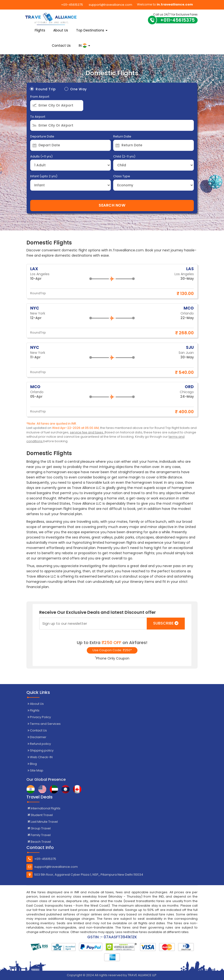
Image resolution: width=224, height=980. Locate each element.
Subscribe (166, 623)
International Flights (44, 808)
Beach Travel (39, 842)
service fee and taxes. (87, 432)
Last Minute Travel (43, 822)
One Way (76, 89)
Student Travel (40, 815)
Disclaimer (37, 737)
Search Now (112, 205)
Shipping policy (41, 750)
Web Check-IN (40, 757)
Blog (32, 764)
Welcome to (165, 4)
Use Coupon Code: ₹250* (112, 650)
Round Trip (43, 89)
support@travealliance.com (110, 5)
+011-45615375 (72, 5)
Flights (40, 30)
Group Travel (39, 828)
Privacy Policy (39, 717)
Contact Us (61, 46)
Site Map (35, 770)
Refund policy (39, 744)
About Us (61, 30)
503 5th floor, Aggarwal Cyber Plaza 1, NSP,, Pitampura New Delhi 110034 (85, 875)
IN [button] (84, 46)
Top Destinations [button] (92, 30)
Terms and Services (44, 724)
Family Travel (39, 835)
